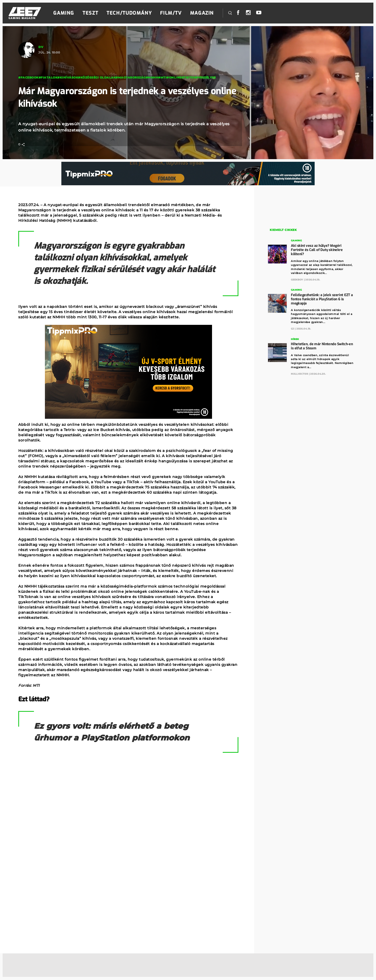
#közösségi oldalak (97, 77)
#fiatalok (48, 77)
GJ (293, 328)
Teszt (90, 13)
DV (41, 47)
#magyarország (131, 77)
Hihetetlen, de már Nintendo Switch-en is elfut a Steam (322, 346)
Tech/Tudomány (129, 13)
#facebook (28, 77)
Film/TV (171, 13)
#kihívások (68, 77)
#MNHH (152, 77)
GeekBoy (297, 279)
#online (174, 77)
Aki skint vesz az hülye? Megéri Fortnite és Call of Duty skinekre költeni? (317, 250)
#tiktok (189, 77)
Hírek (295, 339)
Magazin (202, 13)
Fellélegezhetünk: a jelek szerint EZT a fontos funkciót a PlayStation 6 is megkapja (322, 299)
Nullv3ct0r (300, 373)
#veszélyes (206, 77)
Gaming (64, 13)
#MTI (162, 77)
